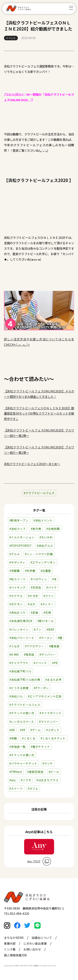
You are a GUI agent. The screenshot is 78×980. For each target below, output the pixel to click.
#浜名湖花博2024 (21, 621)
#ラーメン (46, 638)
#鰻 (60, 638)
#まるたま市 (53, 680)
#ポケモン (16, 604)
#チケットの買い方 (22, 755)
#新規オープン (19, 520)
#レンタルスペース (22, 722)
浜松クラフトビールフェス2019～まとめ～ (32, 464)
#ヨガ (32, 604)
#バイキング (17, 587)
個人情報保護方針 (16, 956)
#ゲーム (36, 730)
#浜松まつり (17, 612)
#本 (54, 579)
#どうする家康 (19, 688)
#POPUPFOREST (20, 546)
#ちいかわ (46, 537)
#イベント (40, 663)
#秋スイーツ (17, 579)
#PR (55, 663)
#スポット (53, 730)
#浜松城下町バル (20, 671)
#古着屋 (46, 571)
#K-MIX (14, 654)
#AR (12, 730)
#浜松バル (16, 696)
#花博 (47, 612)
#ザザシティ (17, 562)
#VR (23, 730)
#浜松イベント (43, 520)
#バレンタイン (19, 629)
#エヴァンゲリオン (43, 562)
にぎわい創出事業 (35, 945)
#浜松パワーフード (22, 638)
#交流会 (36, 587)
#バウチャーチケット (23, 763)
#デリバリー (48, 654)
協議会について (42, 939)
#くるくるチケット (53, 738)
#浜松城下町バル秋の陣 (25, 680)
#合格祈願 (53, 529)
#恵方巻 (36, 529)
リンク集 (10, 951)
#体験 (13, 738)
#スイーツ (16, 788)
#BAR (50, 629)
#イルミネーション (22, 537)
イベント (11, 38)
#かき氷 (33, 596)
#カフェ (33, 788)
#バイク (52, 587)
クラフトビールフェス (40, 493)
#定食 (35, 612)
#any (12, 780)
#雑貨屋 (54, 646)
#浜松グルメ (45, 546)
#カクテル (16, 596)
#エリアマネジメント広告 (45, 696)
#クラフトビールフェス (25, 705)
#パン (38, 629)
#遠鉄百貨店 (35, 772)
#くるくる (29, 738)
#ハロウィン (39, 579)
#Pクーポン (41, 688)
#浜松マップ (17, 529)
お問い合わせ (32, 951)
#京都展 (15, 571)
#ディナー (47, 604)
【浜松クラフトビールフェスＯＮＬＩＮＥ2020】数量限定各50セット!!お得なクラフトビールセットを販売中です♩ (39, 413)
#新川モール (46, 621)
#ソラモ (26, 780)
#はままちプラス (47, 780)
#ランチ (48, 763)
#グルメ (15, 554)
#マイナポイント (51, 713)
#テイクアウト (19, 663)
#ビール (54, 772)
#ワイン (49, 596)
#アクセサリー (34, 646)
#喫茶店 (29, 654)
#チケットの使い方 (22, 713)
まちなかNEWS (14, 939)
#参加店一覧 (17, 747)
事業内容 (10, 945)
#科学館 (30, 571)
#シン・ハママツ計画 (39, 554)
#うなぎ (15, 646)
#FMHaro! (16, 772)
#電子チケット (40, 747)
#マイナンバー (49, 722)
